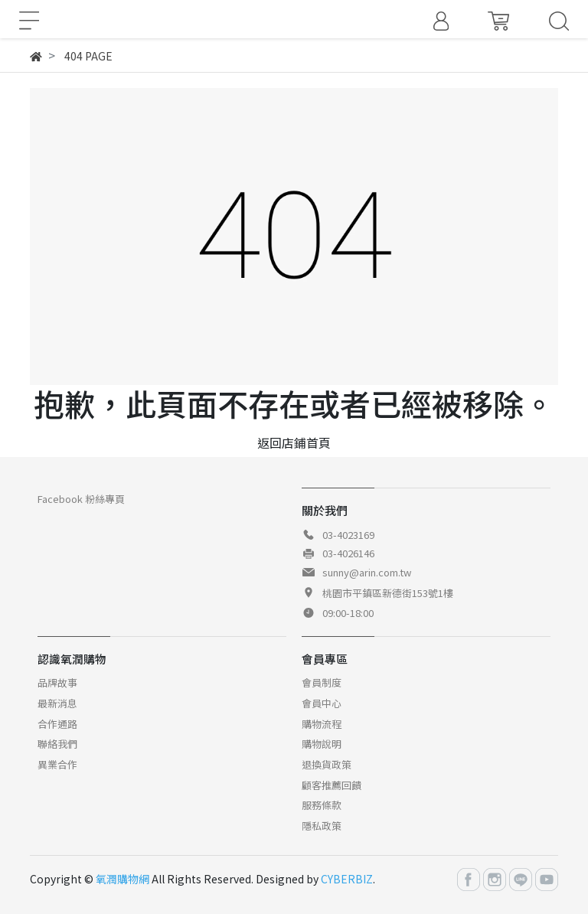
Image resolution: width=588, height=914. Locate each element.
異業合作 (57, 764)
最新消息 (57, 703)
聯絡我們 (57, 744)
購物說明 (322, 744)
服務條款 (322, 805)
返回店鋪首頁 (294, 442)
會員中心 (322, 703)
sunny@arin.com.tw (367, 572)
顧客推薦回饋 (332, 785)
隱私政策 (322, 826)
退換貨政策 (327, 764)
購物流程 (322, 724)
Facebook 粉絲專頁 (81, 499)
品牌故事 (57, 682)
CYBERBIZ (347, 879)
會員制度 (322, 682)
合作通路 (57, 724)
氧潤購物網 (122, 879)
